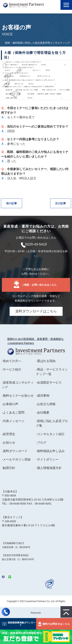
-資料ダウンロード (14, 451)
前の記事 (12, 203)
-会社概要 (43, 413)
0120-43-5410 (36, 244)
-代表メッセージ (13, 421)
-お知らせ (8, 443)
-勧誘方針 (8, 468)
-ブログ (41, 443)
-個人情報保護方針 (49, 468)
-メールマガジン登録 (16, 459)
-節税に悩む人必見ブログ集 (52, 423)
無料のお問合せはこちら (56, 624)
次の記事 (60, 203)
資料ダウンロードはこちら (36, 311)
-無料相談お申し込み (50, 451)
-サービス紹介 (11, 369)
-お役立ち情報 (46, 404)
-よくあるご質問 (13, 413)
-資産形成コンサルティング (18, 385)
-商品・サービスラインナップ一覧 (52, 372)
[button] (66, 5)
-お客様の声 (10, 404)
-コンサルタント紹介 (50, 434)
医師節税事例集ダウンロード (21, 624)
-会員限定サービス (49, 382)
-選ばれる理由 (46, 361)
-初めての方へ (11, 361)
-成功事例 (43, 396)
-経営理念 (8, 434)
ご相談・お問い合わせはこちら (39, 285)
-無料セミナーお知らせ (18, 396)
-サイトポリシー (47, 459)
